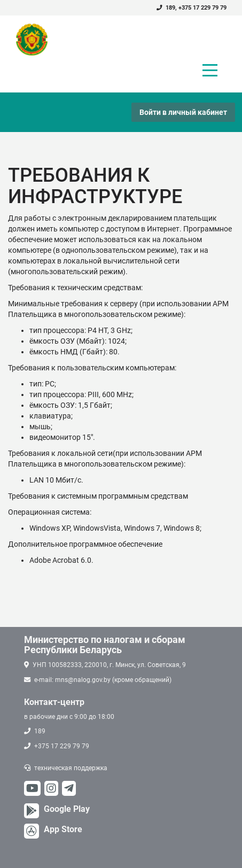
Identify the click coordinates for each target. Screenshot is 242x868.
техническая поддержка (71, 768)
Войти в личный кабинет (183, 112)
